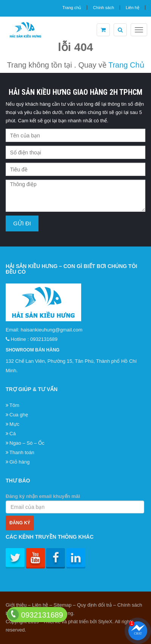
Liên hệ (133, 8)
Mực (14, 424)
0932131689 (44, 339)
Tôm (14, 405)
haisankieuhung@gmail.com (52, 330)
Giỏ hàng (20, 462)
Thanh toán (22, 452)
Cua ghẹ (19, 415)
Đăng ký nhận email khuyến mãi (75, 503)
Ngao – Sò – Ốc (27, 443)
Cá (13, 434)
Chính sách (103, 8)
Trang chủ (72, 8)
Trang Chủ (126, 65)
